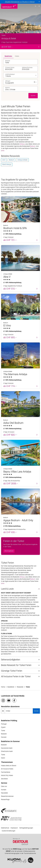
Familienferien (6, 772)
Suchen (33, 96)
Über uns (4, 786)
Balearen (4, 734)
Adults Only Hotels (7, 775)
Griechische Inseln (7, 751)
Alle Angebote (9, 551)
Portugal (4, 724)
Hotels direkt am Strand (9, 766)
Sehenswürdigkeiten (11, 660)
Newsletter (4, 793)
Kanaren (4, 737)
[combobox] (21, 62)
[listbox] (21, 75)
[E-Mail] (19, 711)
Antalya (22, 144)
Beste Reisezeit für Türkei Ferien (16, 665)
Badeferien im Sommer (10, 741)
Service (4, 783)
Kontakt (4, 790)
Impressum (14, 828)
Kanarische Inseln (7, 748)
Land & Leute (7, 589)
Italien (3, 758)
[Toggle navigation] (39, 6)
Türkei (3, 731)
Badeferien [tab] (8, 56)
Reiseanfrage (5, 800)
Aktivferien (4, 779)
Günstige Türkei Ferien (12, 671)
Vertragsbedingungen (26, 828)
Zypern (3, 727)
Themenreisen (7, 762)
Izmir (3, 151)
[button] (21, 89)
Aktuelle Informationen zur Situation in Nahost (20, 2)
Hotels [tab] (17, 56)
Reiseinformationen (7, 796)
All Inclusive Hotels (7, 769)
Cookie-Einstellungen (9, 831)
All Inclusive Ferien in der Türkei (16, 676)
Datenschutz (5, 828)
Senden (36, 711)
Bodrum (33, 146)
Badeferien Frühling (9, 721)
